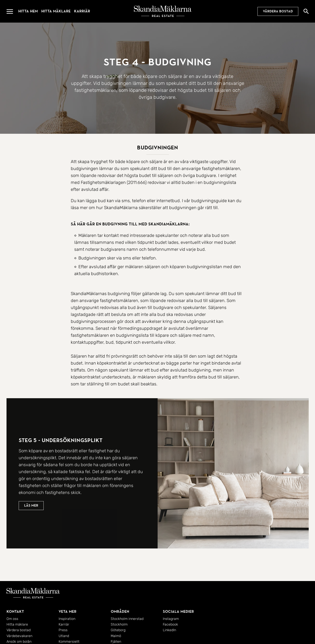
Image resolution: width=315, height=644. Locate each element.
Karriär (82, 11)
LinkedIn (169, 630)
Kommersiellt (69, 642)
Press (63, 630)
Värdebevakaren (19, 636)
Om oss (12, 619)
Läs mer (31, 510)
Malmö (116, 636)
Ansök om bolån (19, 642)
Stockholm (119, 624)
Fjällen (116, 642)
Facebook (170, 624)
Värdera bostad (278, 11)
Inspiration (67, 619)
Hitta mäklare (56, 11)
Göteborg (118, 630)
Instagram (171, 619)
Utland (64, 636)
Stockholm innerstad (127, 619)
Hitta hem (28, 11)
